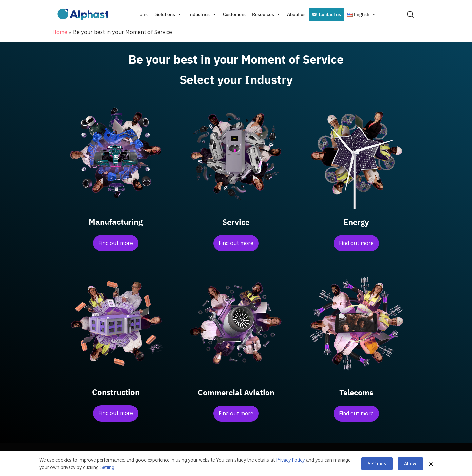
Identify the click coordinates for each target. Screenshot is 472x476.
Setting (107, 467)
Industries (202, 14)
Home (143, 14)
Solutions (168, 14)
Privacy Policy (290, 460)
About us (296, 14)
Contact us (330, 14)
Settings (377, 464)
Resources (266, 14)
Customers (234, 14)
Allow (410, 464)
